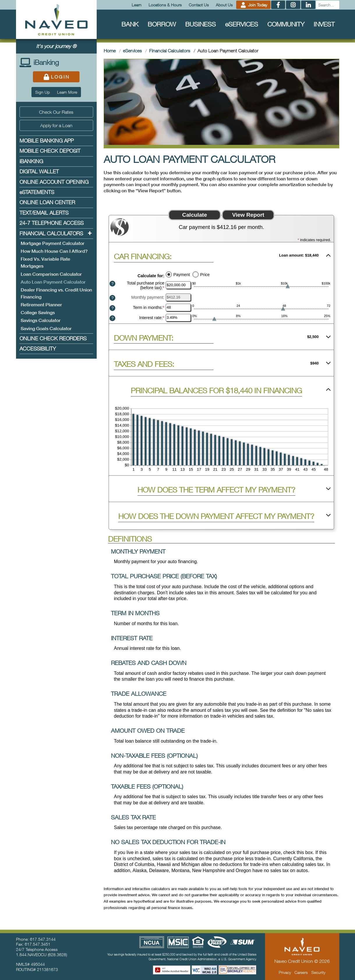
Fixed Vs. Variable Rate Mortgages (45, 263)
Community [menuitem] (286, 24)
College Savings (38, 313)
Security (318, 972)
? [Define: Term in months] (112, 308)
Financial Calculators (51, 233)
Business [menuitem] (201, 24)
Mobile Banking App (47, 141)
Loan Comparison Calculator (51, 274)
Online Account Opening (54, 182)
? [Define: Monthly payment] (112, 298)
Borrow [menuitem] (162, 24)
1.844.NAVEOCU (31, 955)
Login (56, 77)
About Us (224, 5)
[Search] (328, 5)
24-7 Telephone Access (52, 223)
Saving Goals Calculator (46, 329)
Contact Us (199, 5)
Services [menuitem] (242, 24)
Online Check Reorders (53, 338)
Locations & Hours (165, 5)
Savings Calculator (41, 320)
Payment (182, 275)
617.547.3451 (38, 944)
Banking (31, 161)
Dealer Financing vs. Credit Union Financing (56, 293)
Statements (37, 192)
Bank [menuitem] (130, 24)
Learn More (67, 92)
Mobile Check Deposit (50, 151)
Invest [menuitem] (324, 24)
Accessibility (38, 349)
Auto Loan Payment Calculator (54, 282)
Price (205, 275)
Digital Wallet (39, 171)
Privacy (285, 972)
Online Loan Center (47, 202)
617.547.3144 (43, 939)
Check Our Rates (56, 112)
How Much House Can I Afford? (54, 251)
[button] (221, 255)
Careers (301, 972)
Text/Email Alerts (44, 213)
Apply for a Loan (56, 125)
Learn (137, 5)
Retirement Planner (41, 305)
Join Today (253, 5)
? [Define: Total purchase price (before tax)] (112, 284)
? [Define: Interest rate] (112, 318)
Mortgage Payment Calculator (53, 243)
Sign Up (43, 92)
